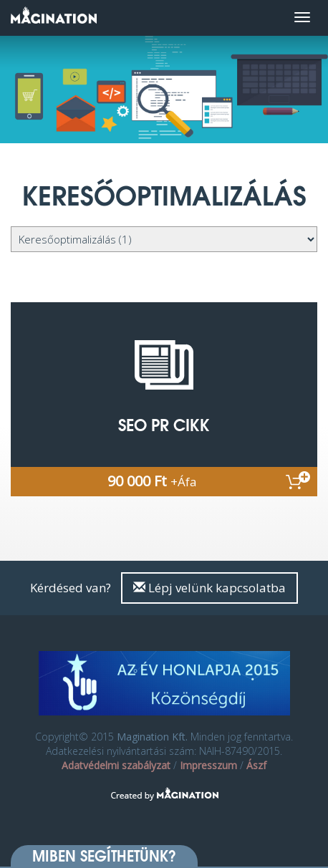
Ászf (256, 765)
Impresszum (208, 765)
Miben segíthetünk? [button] (104, 856)
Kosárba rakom (298, 480)
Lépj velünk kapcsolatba (209, 588)
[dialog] (301, 839)
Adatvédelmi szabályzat (116, 765)
